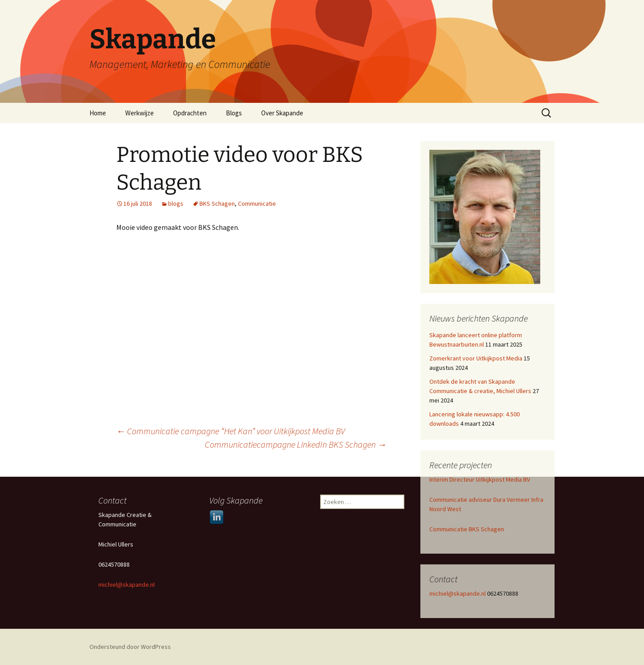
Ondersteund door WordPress (130, 647)
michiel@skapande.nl (458, 593)
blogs (176, 203)
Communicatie (257, 203)
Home (98, 113)
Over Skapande (282, 113)
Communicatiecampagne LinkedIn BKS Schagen (296, 444)
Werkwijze (140, 113)
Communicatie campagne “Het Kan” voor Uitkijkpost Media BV (231, 431)
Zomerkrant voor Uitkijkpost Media (476, 358)
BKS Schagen (217, 203)
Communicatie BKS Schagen (467, 529)
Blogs (234, 113)
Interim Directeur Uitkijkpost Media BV (480, 479)
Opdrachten (190, 113)
